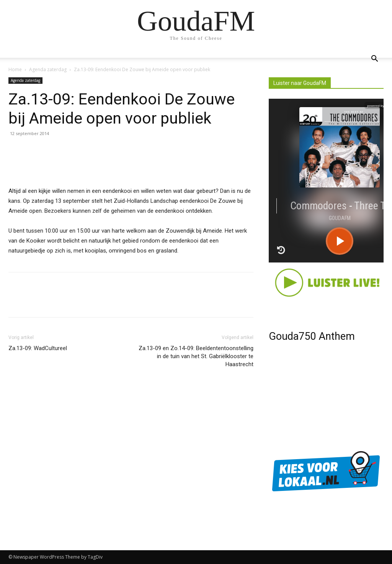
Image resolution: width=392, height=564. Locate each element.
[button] (374, 59)
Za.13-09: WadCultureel (38, 348)
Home (15, 69)
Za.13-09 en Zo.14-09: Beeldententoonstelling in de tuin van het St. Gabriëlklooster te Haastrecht (196, 356)
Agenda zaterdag (48, 69)
